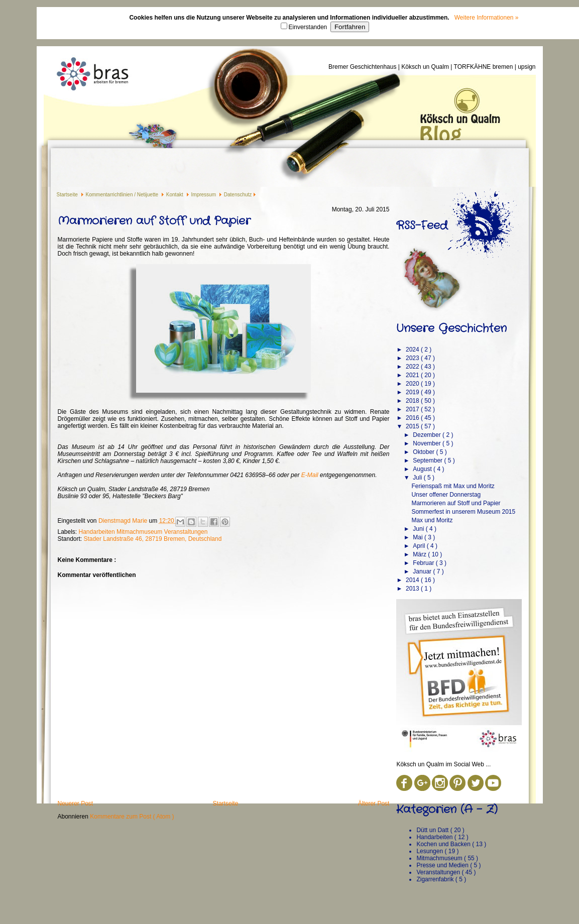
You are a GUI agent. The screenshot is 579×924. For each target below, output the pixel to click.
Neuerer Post (76, 803)
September (428, 460)
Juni (419, 529)
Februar (424, 563)
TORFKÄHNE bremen (484, 67)
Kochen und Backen (444, 844)
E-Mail (310, 475)
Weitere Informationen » (487, 18)
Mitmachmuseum (140, 532)
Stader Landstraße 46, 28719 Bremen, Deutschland (153, 539)
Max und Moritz (432, 520)
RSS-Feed (422, 225)
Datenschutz (238, 195)
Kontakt (176, 195)
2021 (413, 375)
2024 (413, 350)
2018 (413, 401)
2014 (413, 580)
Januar (423, 571)
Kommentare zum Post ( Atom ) (132, 817)
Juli (418, 478)
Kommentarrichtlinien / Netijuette (123, 195)
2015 (413, 426)
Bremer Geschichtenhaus (363, 67)
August (423, 469)
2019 (413, 392)
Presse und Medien (443, 865)
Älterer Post (374, 803)
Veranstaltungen (186, 532)
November (428, 443)
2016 (413, 418)
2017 (413, 409)
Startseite (68, 195)
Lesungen (430, 851)
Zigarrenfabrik (436, 879)
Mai (419, 537)
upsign (527, 67)
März (420, 554)
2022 (413, 367)
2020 (413, 384)
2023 (413, 358)
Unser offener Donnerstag (446, 495)
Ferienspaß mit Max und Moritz (453, 486)
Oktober (424, 452)
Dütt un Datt (433, 830)
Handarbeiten (98, 532)
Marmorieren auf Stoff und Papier (456, 503)
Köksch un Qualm (426, 67)
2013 (413, 589)
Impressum (204, 195)
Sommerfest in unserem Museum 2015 (463, 512)
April (420, 546)
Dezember (428, 435)
